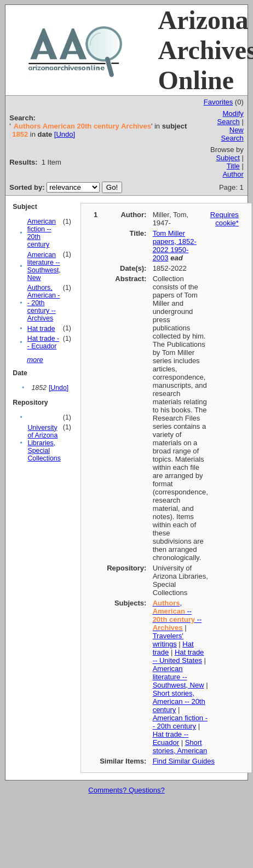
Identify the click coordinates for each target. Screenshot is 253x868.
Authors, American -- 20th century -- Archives (44, 303)
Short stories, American (180, 747)
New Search (232, 134)
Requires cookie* (225, 219)
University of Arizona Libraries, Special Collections (44, 443)
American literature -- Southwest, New (44, 266)
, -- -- (177, 615)
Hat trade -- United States (179, 656)
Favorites (218, 102)
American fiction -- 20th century (180, 722)
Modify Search (231, 118)
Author (233, 174)
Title (233, 166)
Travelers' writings (168, 640)
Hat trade (41, 329)
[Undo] (65, 134)
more (35, 360)
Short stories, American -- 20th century (179, 701)
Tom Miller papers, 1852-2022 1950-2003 (175, 246)
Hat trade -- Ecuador (43, 342)
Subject (228, 158)
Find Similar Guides (184, 761)
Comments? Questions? (126, 790)
